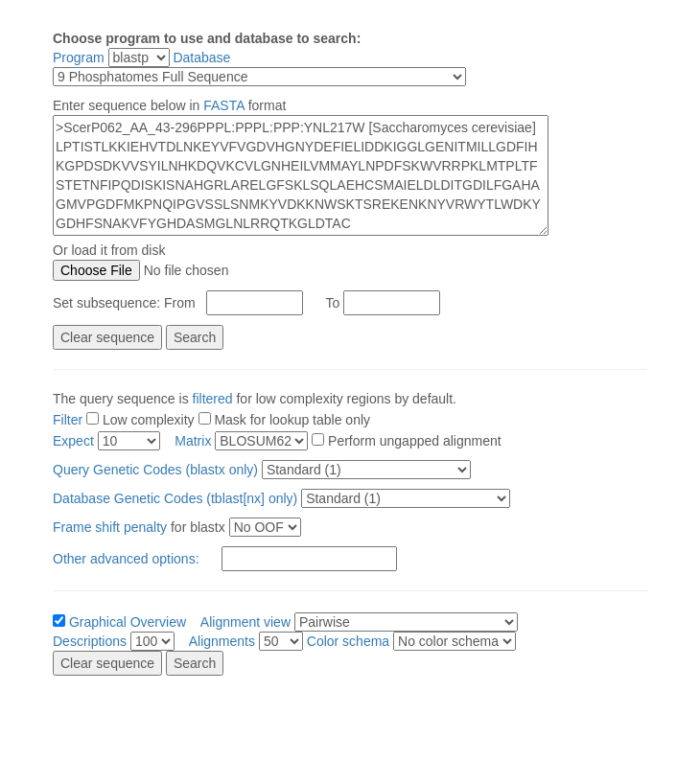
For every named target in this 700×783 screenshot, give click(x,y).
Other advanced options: (126, 559)
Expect (73, 441)
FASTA (224, 105)
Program (79, 58)
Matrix (193, 441)
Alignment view (245, 622)
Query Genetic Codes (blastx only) (157, 470)
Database (201, 58)
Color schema (348, 641)
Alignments (222, 641)
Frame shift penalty (110, 527)
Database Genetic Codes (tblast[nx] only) (177, 498)
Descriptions (90, 641)
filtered (213, 399)
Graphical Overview (128, 622)
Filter (68, 420)
